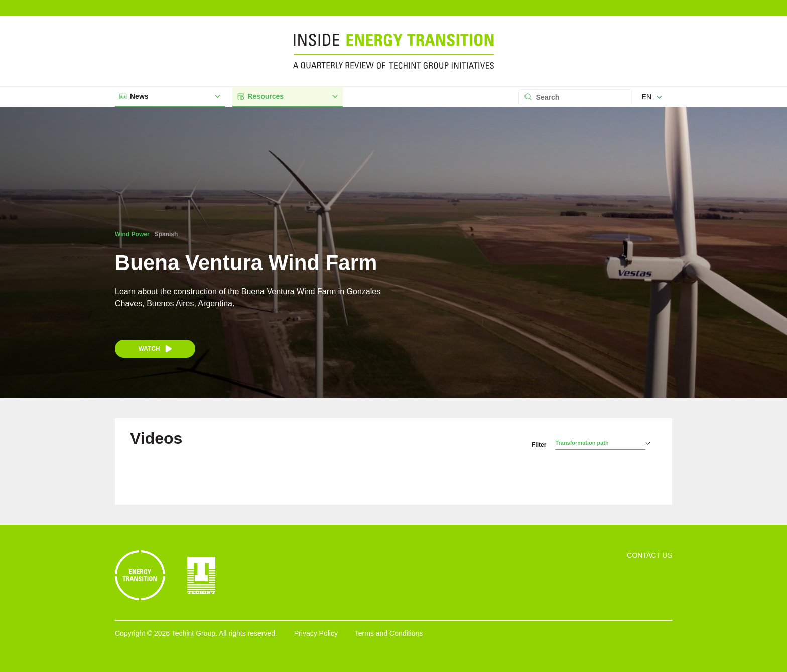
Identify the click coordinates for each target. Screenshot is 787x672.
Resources (287, 97)
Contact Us (649, 555)
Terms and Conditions (389, 633)
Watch (155, 349)
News (170, 97)
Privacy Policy (316, 633)
